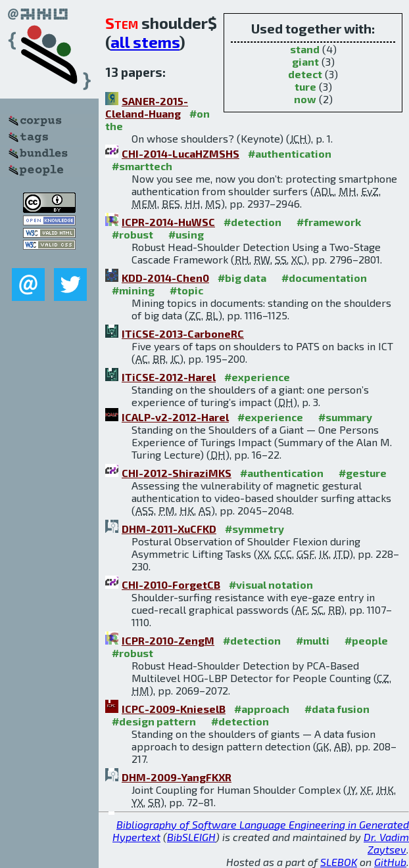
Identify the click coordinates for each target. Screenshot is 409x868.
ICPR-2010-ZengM (168, 640)
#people (366, 640)
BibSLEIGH (191, 837)
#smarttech (142, 166)
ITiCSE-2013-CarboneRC (183, 333)
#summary (345, 417)
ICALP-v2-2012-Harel (175, 417)
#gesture (363, 473)
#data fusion (337, 709)
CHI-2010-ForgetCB (171, 584)
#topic (186, 290)
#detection (253, 222)
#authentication (290, 153)
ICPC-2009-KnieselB (174, 709)
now (305, 99)
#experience (257, 377)
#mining (133, 290)
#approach (262, 709)
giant (305, 61)
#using (186, 234)
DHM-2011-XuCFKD (169, 529)
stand (305, 49)
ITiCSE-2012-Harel (169, 377)
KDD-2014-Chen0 (165, 278)
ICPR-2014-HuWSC (168, 222)
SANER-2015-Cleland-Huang (147, 107)
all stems (145, 42)
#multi (313, 640)
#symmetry (254, 529)
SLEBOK (339, 862)
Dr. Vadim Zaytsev (386, 843)
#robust (132, 234)
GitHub (390, 862)
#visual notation (271, 584)
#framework (329, 222)
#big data (242, 278)
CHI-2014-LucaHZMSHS (180, 153)
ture (305, 86)
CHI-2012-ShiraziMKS (177, 473)
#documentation (324, 278)
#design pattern (154, 721)
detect (305, 74)
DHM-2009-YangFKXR (177, 777)
